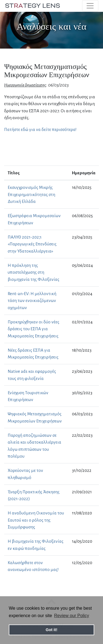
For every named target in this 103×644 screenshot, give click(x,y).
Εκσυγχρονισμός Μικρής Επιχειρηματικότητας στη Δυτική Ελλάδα (31, 194)
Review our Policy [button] (72, 616)
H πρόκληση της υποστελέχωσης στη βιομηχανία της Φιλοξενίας (34, 272)
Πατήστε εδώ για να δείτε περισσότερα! (40, 129)
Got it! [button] (51, 630)
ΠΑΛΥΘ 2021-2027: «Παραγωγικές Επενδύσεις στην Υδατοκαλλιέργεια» (32, 244)
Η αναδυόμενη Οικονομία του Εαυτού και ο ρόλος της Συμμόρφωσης (36, 520)
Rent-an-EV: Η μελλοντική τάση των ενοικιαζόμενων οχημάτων (32, 301)
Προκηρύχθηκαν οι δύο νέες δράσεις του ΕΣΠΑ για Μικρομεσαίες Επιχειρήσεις (34, 329)
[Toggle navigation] (90, 6)
